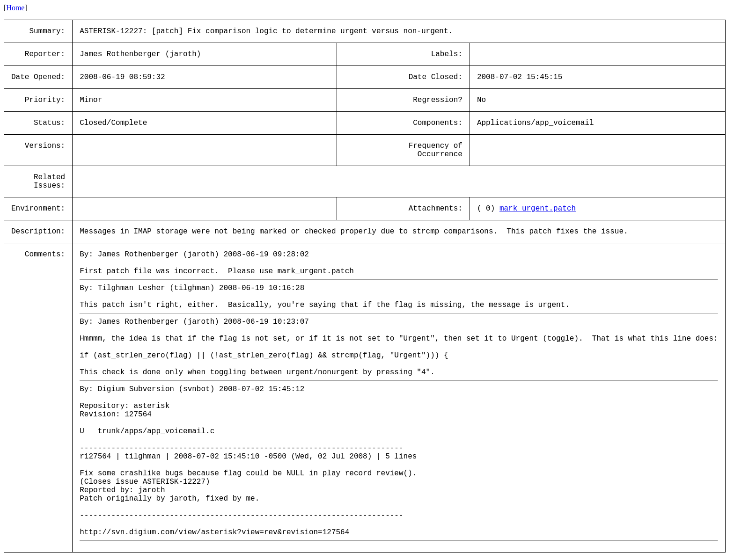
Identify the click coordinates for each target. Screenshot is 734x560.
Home (15, 8)
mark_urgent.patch (538, 209)
